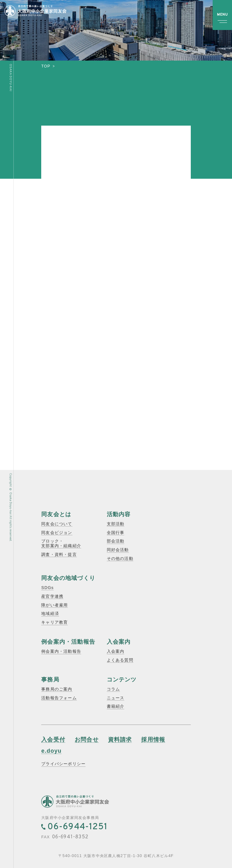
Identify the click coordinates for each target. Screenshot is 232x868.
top (46, 66)
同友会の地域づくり (68, 578)
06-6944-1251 (77, 827)
